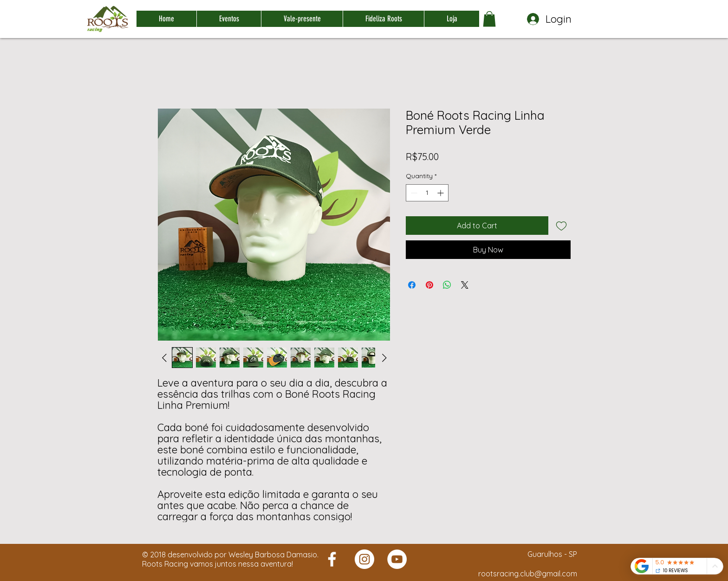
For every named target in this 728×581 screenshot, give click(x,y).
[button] (489, 19)
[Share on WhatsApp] (447, 285)
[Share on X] (465, 285)
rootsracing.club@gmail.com (528, 574)
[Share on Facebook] (412, 285)
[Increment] (441, 193)
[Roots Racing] (332, 559)
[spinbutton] (427, 193)
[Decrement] (413, 193)
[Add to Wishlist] (561, 226)
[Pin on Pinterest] (429, 285)
